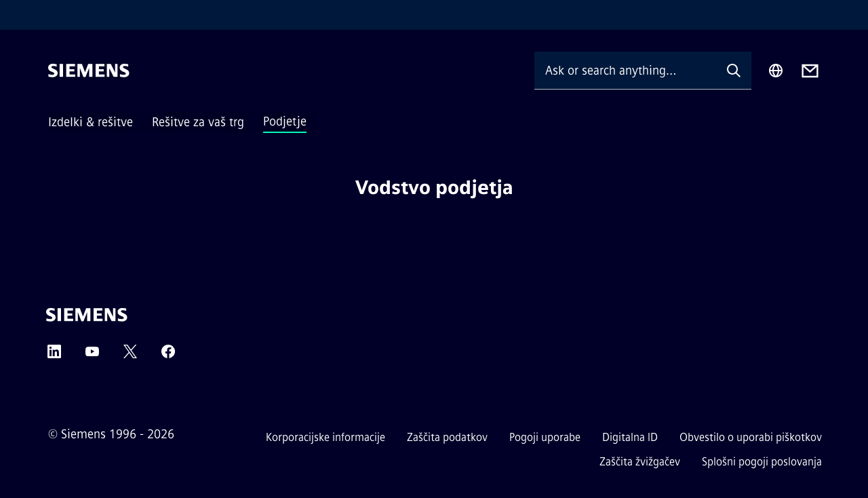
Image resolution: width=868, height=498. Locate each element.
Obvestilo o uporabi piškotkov (751, 437)
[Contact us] (810, 71)
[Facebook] (168, 356)
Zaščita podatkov (447, 437)
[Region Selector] (776, 71)
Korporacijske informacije (325, 437)
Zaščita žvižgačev (640, 462)
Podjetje (285, 121)
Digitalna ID (630, 437)
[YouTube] (92, 356)
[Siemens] (89, 71)
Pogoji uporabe (545, 437)
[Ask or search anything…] (625, 70)
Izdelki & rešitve (91, 122)
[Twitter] (130, 356)
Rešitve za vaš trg (198, 122)
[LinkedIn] (54, 356)
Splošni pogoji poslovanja (762, 462)
